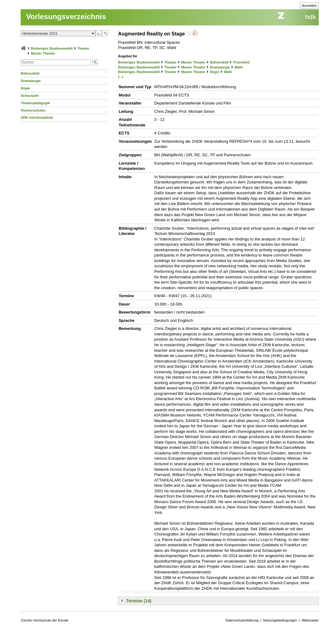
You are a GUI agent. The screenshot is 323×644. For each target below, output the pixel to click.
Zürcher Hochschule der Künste (44, 620)
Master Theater (43, 53)
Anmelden (309, 6)
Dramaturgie (31, 81)
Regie (25, 88)
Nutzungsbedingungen (280, 620)
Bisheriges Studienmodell (52, 48)
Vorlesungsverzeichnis (66, 16)
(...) (121, 76)
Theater (83, 48)
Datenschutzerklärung (242, 620)
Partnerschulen (33, 110)
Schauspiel (30, 96)
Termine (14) (139, 601)
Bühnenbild (30, 73)
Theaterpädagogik (35, 103)
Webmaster (310, 620)
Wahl (239, 67)
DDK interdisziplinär (37, 117)
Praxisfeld (242, 62)
